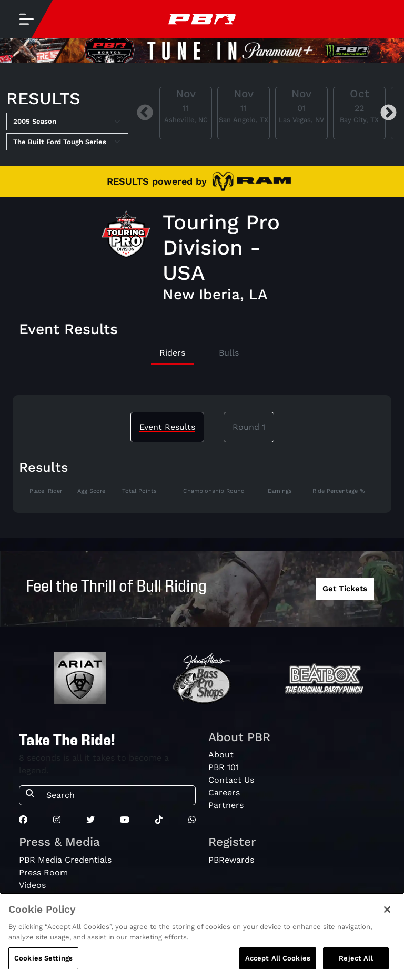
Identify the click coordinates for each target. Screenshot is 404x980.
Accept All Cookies (278, 963)
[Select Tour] (67, 142)
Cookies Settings (43, 963)
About (221, 755)
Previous (145, 113)
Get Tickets (345, 589)
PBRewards (231, 860)
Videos (32, 885)
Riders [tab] (172, 353)
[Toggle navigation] (26, 19)
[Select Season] (67, 122)
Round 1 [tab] (249, 427)
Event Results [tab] (167, 427)
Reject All (356, 963)
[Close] (387, 915)
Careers (224, 792)
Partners (226, 805)
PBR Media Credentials (65, 860)
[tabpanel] (202, 496)
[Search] (118, 795)
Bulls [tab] (229, 353)
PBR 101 (224, 767)
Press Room (43, 872)
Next (388, 113)
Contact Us (231, 780)
